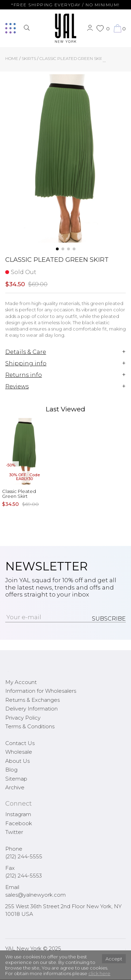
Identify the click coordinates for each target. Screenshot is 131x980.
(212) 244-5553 (24, 876)
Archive (15, 787)
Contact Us (20, 743)
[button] (57, 249)
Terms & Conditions (30, 726)
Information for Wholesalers (41, 691)
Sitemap (16, 779)
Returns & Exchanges (32, 700)
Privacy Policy (23, 718)
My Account (21, 682)
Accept (114, 959)
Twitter (14, 832)
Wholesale (19, 752)
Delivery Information (31, 709)
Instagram (18, 814)
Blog (11, 770)
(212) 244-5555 (24, 856)
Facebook (19, 823)
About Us (17, 761)
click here (99, 973)
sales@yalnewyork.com (35, 895)
